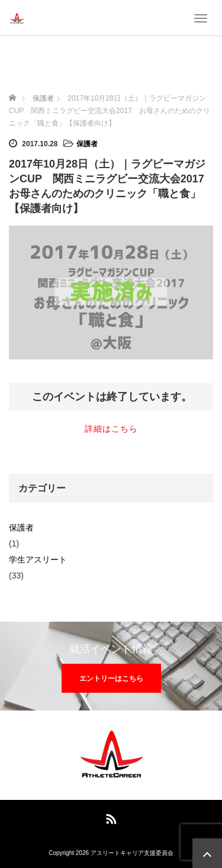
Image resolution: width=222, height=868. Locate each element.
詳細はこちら (111, 429)
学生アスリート (38, 560)
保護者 (87, 144)
